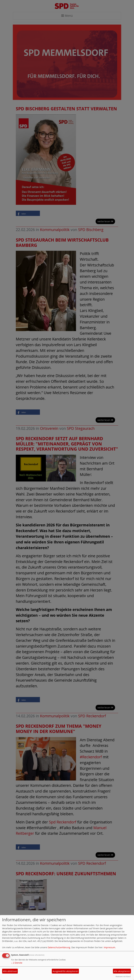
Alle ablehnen (10, 971)
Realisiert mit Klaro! (123, 976)
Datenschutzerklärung (59, 947)
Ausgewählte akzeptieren (65, 971)
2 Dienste (17, 963)
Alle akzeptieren (122, 971)
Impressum (109, 947)
